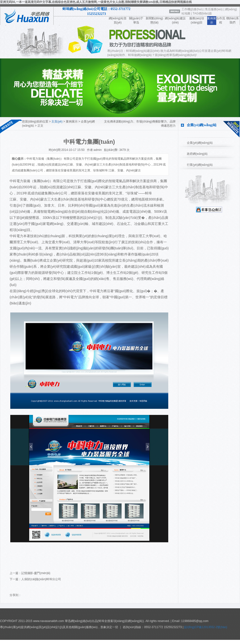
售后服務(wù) (214, 9)
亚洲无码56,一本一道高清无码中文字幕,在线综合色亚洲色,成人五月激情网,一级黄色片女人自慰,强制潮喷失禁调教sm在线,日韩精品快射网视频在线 (96, 2)
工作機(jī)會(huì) (192, 9)
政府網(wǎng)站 (197, 154)
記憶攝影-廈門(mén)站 (36, 573)
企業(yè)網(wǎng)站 (200, 143)
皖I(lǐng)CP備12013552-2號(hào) (205, 627)
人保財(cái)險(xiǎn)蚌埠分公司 (41, 579)
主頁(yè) (57, 122)
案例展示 (72, 122)
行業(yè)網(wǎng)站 (200, 165)
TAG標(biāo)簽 (202, 13)
